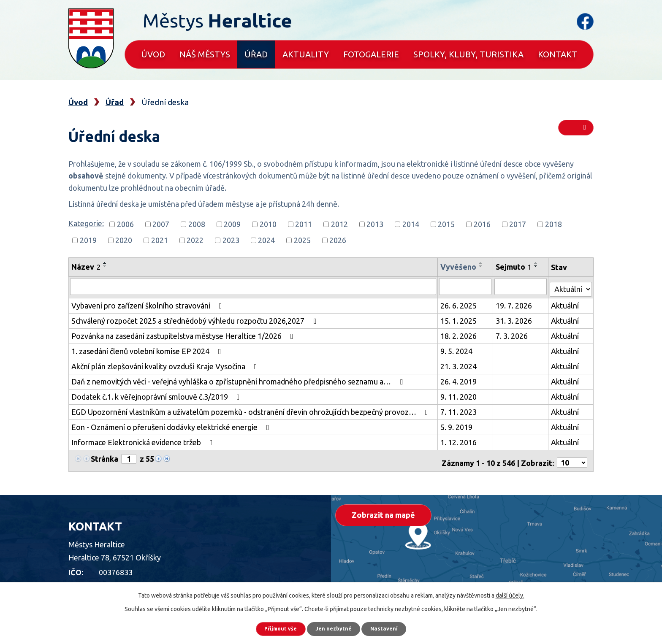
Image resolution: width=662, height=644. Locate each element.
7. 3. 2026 (513, 333)
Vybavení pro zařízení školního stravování (148, 303)
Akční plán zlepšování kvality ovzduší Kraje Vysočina (166, 364)
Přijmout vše (272, 627)
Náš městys (205, 54)
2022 (195, 240)
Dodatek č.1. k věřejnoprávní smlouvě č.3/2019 (157, 394)
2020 (124, 240)
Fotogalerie (371, 54)
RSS (575, 132)
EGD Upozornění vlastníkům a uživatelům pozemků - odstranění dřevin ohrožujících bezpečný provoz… (251, 409)
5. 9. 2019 (458, 425)
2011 (304, 224)
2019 (88, 240)
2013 (375, 224)
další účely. (510, 592)
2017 (518, 224)
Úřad (256, 54)
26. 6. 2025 (460, 303)
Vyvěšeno (460, 267)
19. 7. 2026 (515, 303)
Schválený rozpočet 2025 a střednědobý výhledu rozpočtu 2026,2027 (195, 318)
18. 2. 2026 (460, 333)
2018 (553, 224)
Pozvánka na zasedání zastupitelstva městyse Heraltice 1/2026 (184, 333)
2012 (339, 224)
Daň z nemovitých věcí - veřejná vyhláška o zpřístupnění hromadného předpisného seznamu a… (239, 379)
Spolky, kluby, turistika (468, 54)
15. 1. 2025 (460, 318)
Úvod (153, 54)
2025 (302, 240)
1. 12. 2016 (460, 440)
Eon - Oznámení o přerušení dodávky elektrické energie (172, 425)
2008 (197, 224)
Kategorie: (86, 223)
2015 (446, 224)
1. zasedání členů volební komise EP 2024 (148, 349)
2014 (411, 224)
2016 (482, 224)
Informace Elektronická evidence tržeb (144, 440)
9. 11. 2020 (460, 394)
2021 (160, 240)
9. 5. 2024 (458, 349)
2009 (232, 224)
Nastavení (394, 627)
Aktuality (306, 54)
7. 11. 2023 (460, 409)
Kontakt (558, 54)
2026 (338, 240)
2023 (231, 240)
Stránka (104, 456)
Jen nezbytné (335, 627)
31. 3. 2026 (515, 318)
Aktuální (565, 303)
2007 (161, 224)
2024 (266, 240)
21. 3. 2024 (460, 364)
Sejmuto (515, 267)
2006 (125, 224)
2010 (268, 224)
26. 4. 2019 (460, 379)
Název (86, 267)
